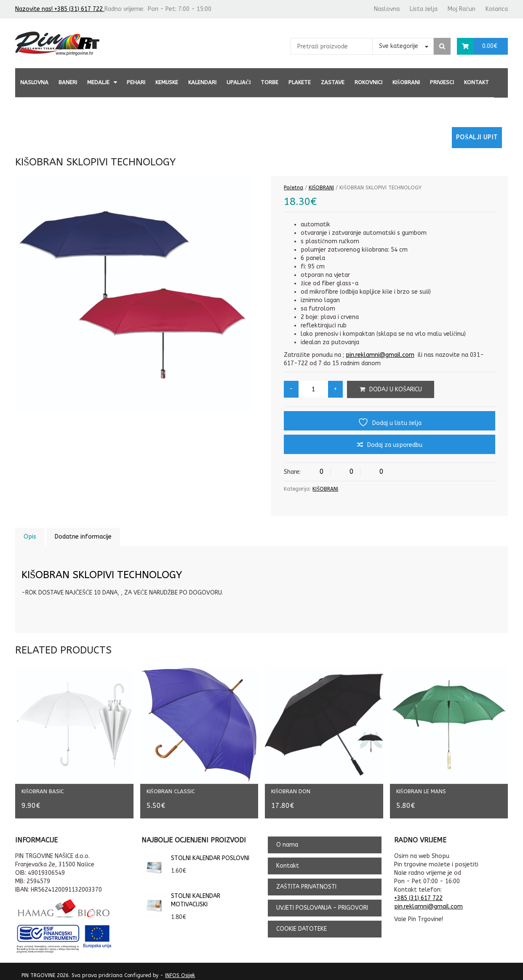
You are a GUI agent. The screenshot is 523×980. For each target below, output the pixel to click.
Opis (30, 537)
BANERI (68, 82)
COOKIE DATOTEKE (302, 923)
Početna (293, 188)
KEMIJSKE (167, 82)
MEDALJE (98, 82)
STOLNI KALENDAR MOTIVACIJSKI (181, 895)
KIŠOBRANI (406, 82)
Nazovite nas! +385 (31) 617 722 (60, 9)
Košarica (497, 9)
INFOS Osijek (180, 969)
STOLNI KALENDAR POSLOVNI (195, 853)
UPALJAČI (239, 82)
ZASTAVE (333, 82)
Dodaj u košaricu (396, 389)
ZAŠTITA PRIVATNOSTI (306, 881)
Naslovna (387, 9)
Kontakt (476, 82)
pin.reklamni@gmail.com (380, 355)
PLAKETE (300, 82)
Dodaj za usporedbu (395, 445)
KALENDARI (202, 82)
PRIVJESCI (442, 82)
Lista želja (424, 9)
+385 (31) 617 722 (418, 892)
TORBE (270, 82)
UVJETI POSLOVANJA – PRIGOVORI (322, 902)
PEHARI (136, 82)
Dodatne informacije (83, 537)
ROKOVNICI (368, 82)
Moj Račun (461, 9)
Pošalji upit (477, 137)
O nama (287, 839)
